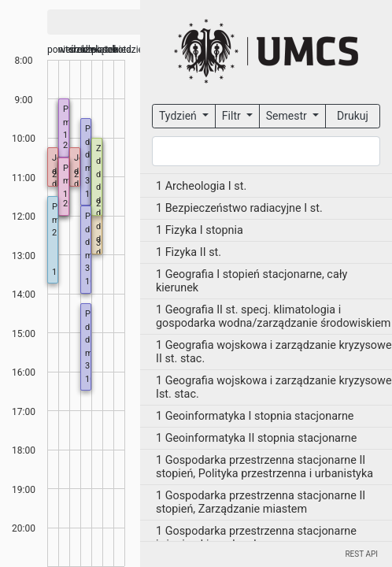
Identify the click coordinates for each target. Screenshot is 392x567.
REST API (361, 554)
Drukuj (353, 116)
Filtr (233, 116)
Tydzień (179, 116)
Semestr (288, 116)
